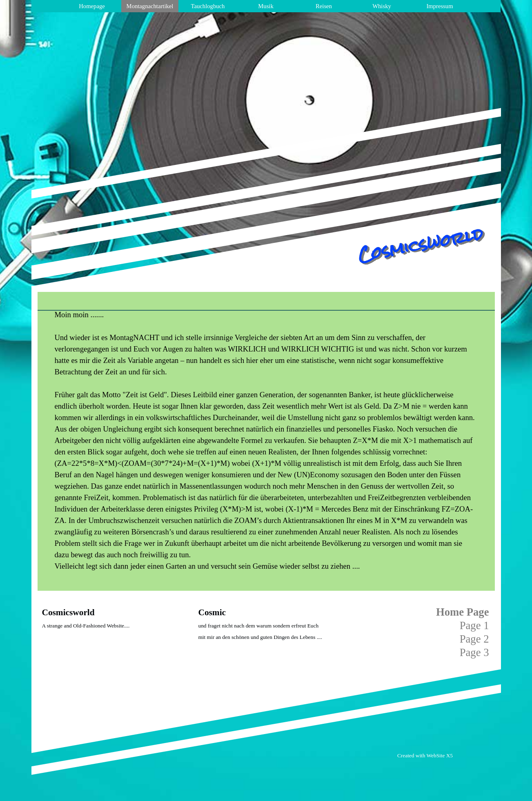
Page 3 (474, 652)
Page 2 (474, 639)
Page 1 (474, 625)
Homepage (92, 6)
